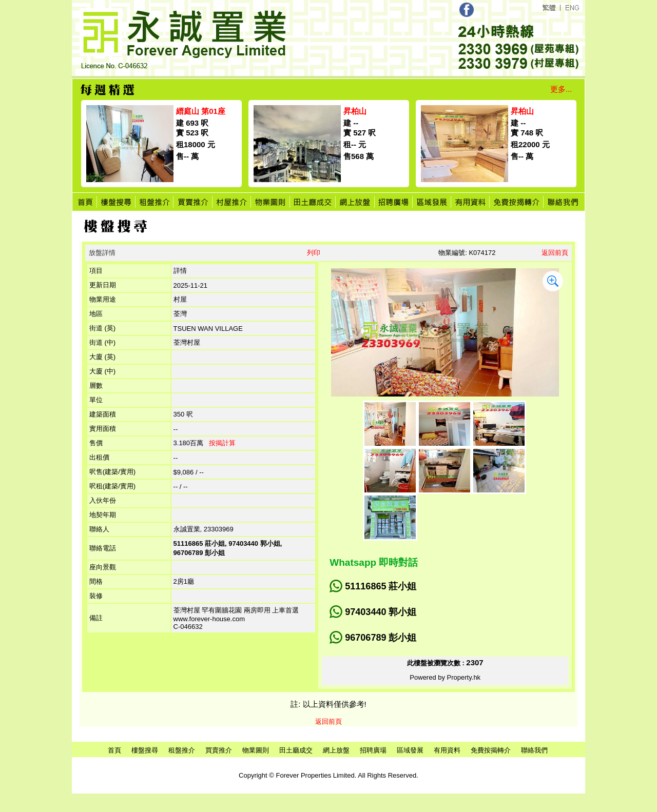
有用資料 (447, 750)
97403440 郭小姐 (381, 612)
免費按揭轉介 (491, 750)
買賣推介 (219, 750)
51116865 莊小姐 (381, 586)
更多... (561, 89)
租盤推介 (182, 750)
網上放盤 (336, 750)
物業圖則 (256, 750)
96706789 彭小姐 (381, 638)
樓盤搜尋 (145, 750)
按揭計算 (222, 443)
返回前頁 (555, 253)
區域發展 (410, 750)
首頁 (114, 750)
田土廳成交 (296, 750)
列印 (314, 253)
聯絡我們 (534, 750)
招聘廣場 (373, 750)
